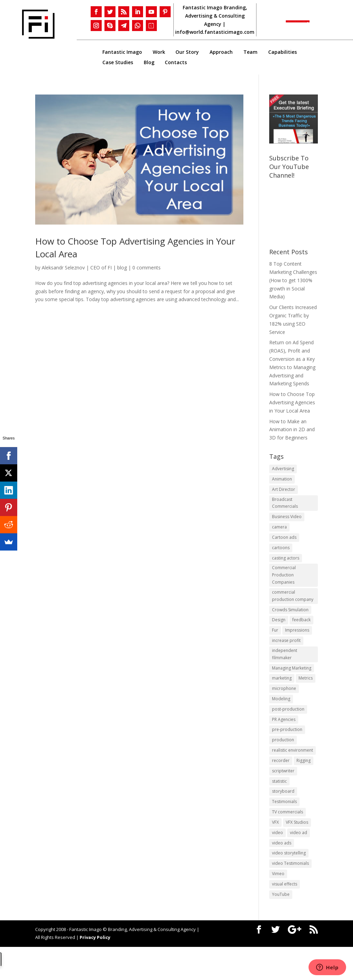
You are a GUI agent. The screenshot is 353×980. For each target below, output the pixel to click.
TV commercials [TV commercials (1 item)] (288, 839)
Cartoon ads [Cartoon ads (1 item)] (284, 543)
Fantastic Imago (122, 52)
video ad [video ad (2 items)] (299, 861)
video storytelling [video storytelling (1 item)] (289, 883)
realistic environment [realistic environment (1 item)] (293, 773)
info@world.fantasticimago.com (215, 32)
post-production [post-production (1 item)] (288, 729)
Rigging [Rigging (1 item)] (304, 784)
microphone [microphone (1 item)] (284, 707)
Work (159, 52)
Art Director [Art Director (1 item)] (284, 491)
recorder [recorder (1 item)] (281, 784)
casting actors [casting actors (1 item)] (286, 565)
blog (122, 268)
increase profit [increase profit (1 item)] (286, 655)
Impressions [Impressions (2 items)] (297, 645)
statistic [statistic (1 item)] (279, 806)
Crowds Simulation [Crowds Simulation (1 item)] (290, 622)
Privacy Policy (95, 970)
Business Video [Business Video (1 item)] (287, 521)
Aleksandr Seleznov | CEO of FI (77, 268)
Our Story (187, 52)
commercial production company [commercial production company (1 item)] (293, 607)
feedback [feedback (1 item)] (301, 633)
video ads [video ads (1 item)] (282, 872)
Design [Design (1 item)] (279, 633)
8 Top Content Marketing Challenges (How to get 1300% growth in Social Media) (293, 280)
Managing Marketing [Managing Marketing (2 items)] (292, 686)
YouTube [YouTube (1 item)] (281, 927)
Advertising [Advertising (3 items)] (283, 469)
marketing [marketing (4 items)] (282, 697)
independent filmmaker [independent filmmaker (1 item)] (285, 670)
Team (250, 52)
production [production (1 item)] (283, 762)
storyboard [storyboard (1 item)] (283, 817)
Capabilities (283, 52)
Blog (149, 63)
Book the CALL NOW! (294, 20)
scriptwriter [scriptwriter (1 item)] (283, 795)
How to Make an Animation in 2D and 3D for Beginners (292, 430)
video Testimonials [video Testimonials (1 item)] (290, 894)
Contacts (176, 63)
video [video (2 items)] (278, 861)
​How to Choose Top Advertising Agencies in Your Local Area (292, 402)
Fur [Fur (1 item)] (275, 645)
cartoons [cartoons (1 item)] (281, 554)
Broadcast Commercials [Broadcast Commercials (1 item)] (285, 506)
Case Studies (118, 63)
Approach (221, 52)
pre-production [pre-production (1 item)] (287, 751)
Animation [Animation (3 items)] (282, 480)
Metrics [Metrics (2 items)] (306, 697)
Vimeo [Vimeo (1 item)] (278, 905)
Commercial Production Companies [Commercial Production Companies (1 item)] (284, 584)
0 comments (147, 268)
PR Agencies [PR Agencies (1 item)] (284, 740)
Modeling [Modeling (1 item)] (281, 718)
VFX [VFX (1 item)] (275, 850)
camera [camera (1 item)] (279, 532)
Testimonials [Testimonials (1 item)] (284, 828)
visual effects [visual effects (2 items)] (285, 916)
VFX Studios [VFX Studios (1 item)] (297, 850)
